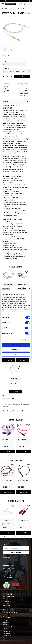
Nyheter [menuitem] (6, 620)
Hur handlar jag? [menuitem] (8, 608)
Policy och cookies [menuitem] (9, 610)
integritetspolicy (7, 557)
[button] (12, 272)
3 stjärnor (6, 399)
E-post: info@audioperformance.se (14, 576)
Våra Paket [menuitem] (7, 622)
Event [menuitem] (5, 640)
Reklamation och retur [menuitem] (10, 612)
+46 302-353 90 (8, 578)
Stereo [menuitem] (5, 638)
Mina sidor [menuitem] (6, 601)
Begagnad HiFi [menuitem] (7, 636)
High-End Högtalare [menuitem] (9, 627)
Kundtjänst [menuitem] (6, 606)
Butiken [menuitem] (5, 599)
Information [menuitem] (7, 594)
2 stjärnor (5, 399)
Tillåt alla (16, 345)
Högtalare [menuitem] (6, 625)
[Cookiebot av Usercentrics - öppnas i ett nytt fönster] (19, 289)
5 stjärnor (9, 399)
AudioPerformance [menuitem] (9, 597)
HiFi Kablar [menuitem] (6, 631)
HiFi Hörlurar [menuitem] (7, 629)
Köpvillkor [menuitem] (6, 603)
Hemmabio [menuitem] (6, 633)
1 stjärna (3, 399)
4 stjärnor (8, 399)
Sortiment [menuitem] (7, 617)
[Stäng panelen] (29, 289)
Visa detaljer (23, 340)
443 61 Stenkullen (9, 573)
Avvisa (16, 354)
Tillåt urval (16, 350)
